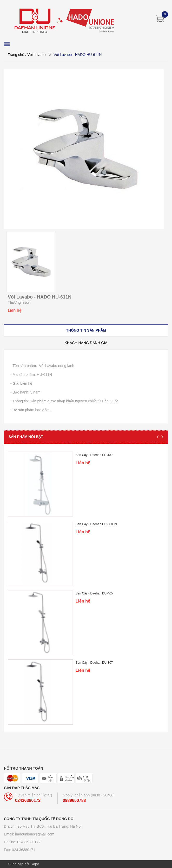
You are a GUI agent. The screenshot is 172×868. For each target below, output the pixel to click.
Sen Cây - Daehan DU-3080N (96, 524)
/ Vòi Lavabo (36, 55)
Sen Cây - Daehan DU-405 (94, 593)
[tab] (86, 330)
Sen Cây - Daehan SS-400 (94, 455)
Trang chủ (16, 55)
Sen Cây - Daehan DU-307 (94, 663)
